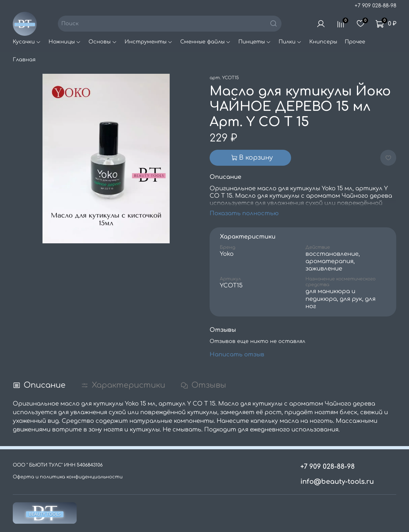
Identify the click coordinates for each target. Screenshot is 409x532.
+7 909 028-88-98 (375, 6)
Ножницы (65, 42)
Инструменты (149, 42)
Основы (103, 42)
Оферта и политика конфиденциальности (68, 477)
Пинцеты (255, 42)
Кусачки (27, 42)
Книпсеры (323, 42)
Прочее (355, 42)
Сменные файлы (205, 42)
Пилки (290, 42)
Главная (24, 60)
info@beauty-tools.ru (337, 482)
